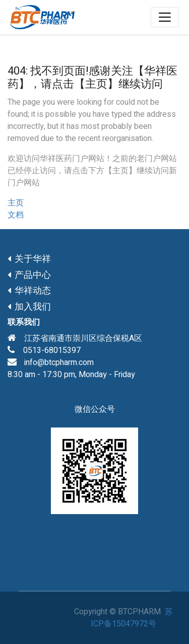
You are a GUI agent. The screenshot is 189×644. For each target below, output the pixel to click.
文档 (16, 215)
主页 (16, 203)
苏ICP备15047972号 (132, 618)
